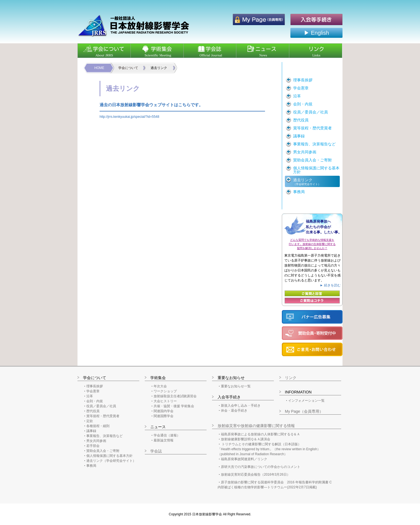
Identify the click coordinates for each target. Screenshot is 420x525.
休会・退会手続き (234, 411)
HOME (99, 68)
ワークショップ (165, 391)
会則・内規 (95, 401)
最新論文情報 (164, 440)
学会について (128, 68)
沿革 (90, 396)
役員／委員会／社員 (101, 406)
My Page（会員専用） (304, 411)
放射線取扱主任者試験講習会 (175, 396)
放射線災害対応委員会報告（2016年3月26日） (256, 475)
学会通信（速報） (167, 435)
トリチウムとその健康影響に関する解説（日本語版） (261, 444)
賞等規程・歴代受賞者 (103, 416)
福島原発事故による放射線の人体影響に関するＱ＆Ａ (260, 434)
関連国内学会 (164, 411)
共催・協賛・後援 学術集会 (174, 406)
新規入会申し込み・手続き (241, 406)
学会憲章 (93, 391)
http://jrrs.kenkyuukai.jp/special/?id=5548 (129, 117)
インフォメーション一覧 (306, 401)
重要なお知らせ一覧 (236, 386)
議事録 (91, 431)
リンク (291, 378)
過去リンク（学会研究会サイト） (111, 461)
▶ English (316, 33)
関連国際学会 (164, 416)
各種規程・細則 (98, 426)
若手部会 (93, 446)
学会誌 (156, 451)
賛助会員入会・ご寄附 (103, 451)
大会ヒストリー (165, 401)
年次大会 (160, 386)
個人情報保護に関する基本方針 (109, 456)
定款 (90, 421)
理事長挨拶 (95, 386)
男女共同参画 (96, 441)
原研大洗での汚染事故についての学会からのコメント (261, 467)
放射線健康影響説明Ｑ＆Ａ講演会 (246, 439)
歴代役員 (93, 411)
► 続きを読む (330, 285)
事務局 (91, 466)
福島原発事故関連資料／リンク (244, 459)
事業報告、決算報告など (105, 436)
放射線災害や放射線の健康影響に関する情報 (256, 426)
